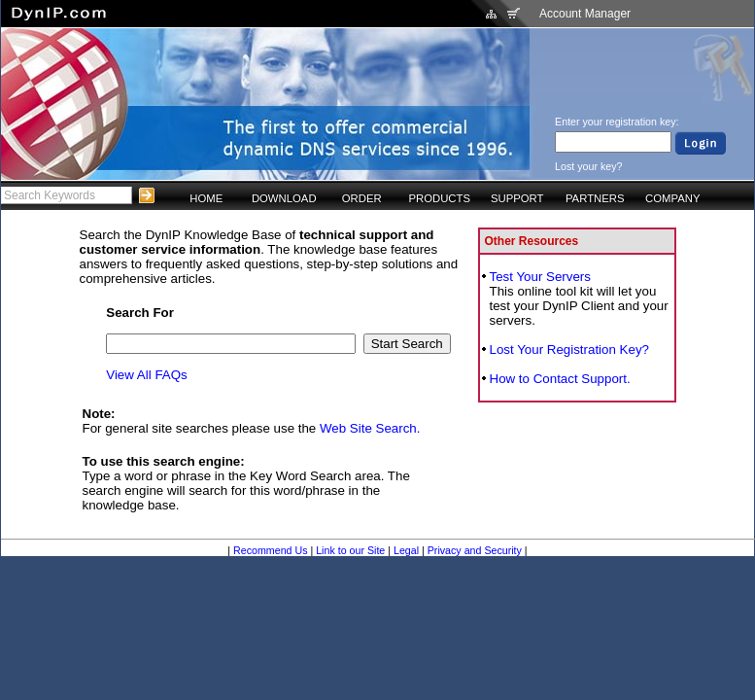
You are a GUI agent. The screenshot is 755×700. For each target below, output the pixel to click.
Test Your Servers (540, 277)
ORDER (362, 198)
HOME (206, 198)
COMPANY (672, 198)
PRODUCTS (439, 198)
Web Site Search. (370, 428)
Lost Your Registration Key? (570, 350)
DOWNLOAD (284, 198)
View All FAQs (146, 375)
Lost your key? (588, 166)
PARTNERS (595, 198)
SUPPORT (517, 198)
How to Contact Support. (560, 379)
